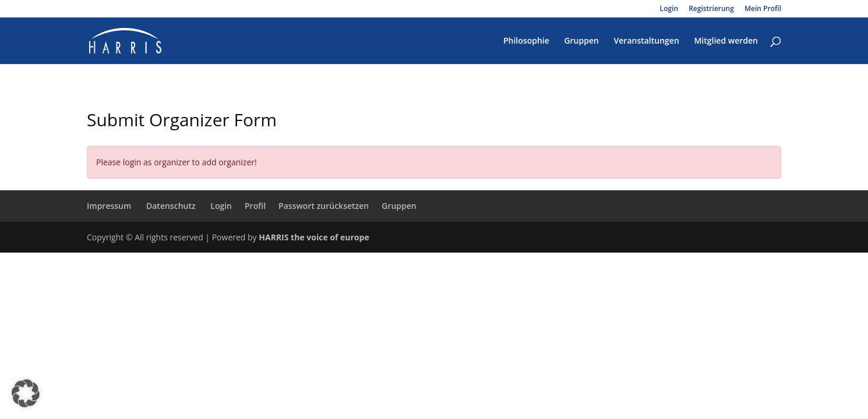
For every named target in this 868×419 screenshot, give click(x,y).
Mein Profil (763, 9)
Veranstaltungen (647, 41)
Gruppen (581, 41)
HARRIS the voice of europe (314, 237)
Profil (255, 206)
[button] (26, 393)
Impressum (109, 206)
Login (669, 9)
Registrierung (711, 9)
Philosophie (526, 41)
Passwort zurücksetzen (324, 206)
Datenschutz (171, 206)
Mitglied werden (726, 41)
